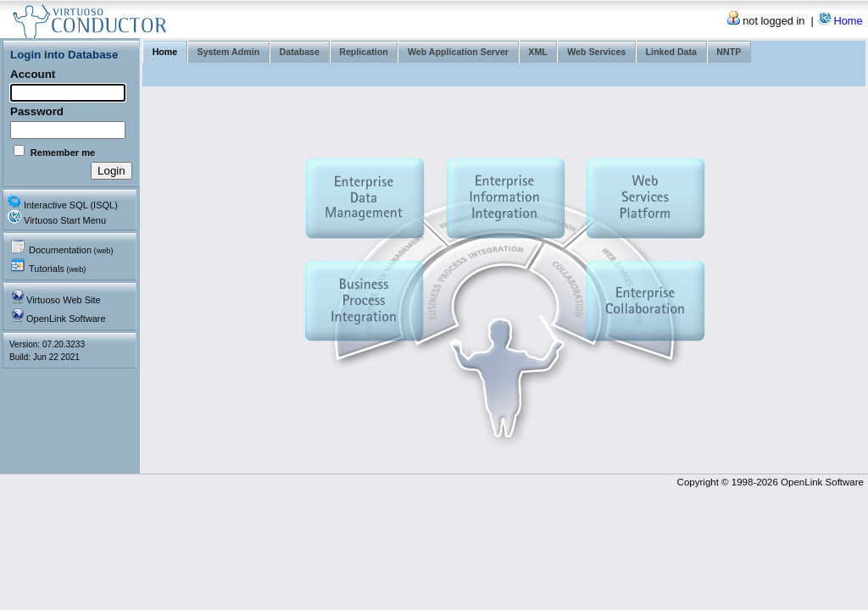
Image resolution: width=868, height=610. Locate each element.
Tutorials (57, 269)
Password (37, 111)
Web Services (596, 52)
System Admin (229, 52)
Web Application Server (458, 52)
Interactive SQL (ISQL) (71, 205)
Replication (363, 52)
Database (300, 52)
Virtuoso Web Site (64, 300)
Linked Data (671, 52)
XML (538, 52)
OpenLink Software (66, 319)
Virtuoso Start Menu (65, 220)
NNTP (729, 52)
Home (848, 21)
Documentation (71, 250)
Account (33, 74)
